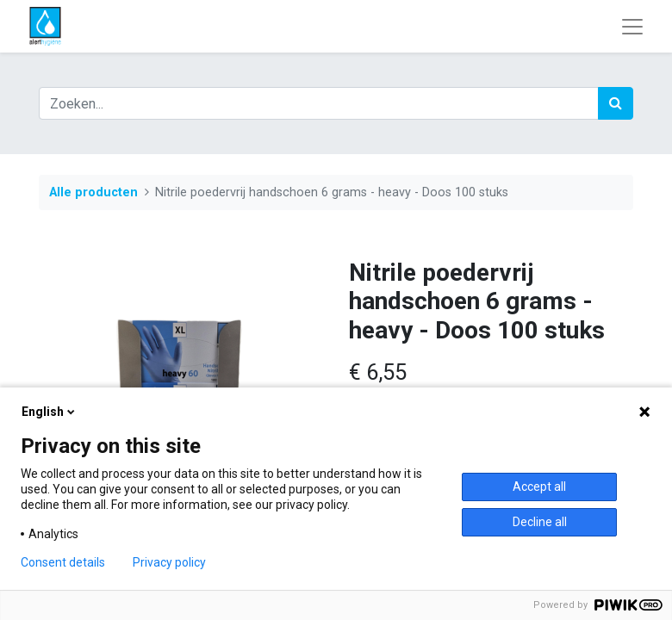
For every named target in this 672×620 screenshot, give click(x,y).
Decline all (540, 522)
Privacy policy (169, 562)
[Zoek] (616, 103)
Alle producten (93, 192)
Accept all (539, 487)
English (50, 412)
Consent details (63, 562)
